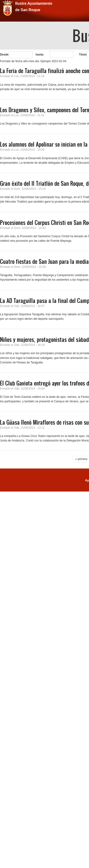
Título (83, 55)
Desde (4, 55)
